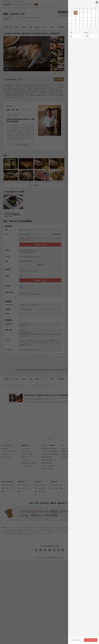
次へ (91, 640)
